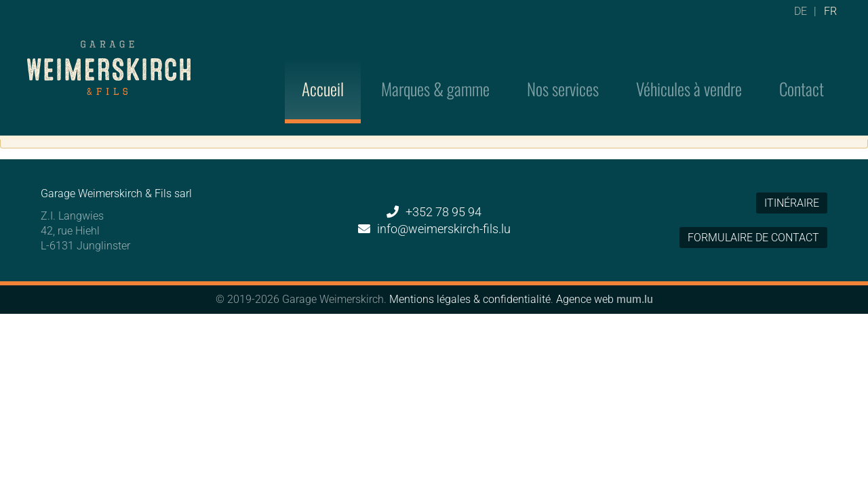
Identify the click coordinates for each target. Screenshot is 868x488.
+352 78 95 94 (443, 212)
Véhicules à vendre (689, 69)
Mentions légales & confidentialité (470, 299)
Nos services (563, 69)
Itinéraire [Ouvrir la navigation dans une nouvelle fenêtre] (792, 203)
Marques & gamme (435, 69)
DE (801, 17)
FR (830, 17)
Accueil (323, 69)
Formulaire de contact (753, 238)
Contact (802, 69)
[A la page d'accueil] (109, 50)
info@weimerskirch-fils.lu (444, 229)
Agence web (585, 299)
